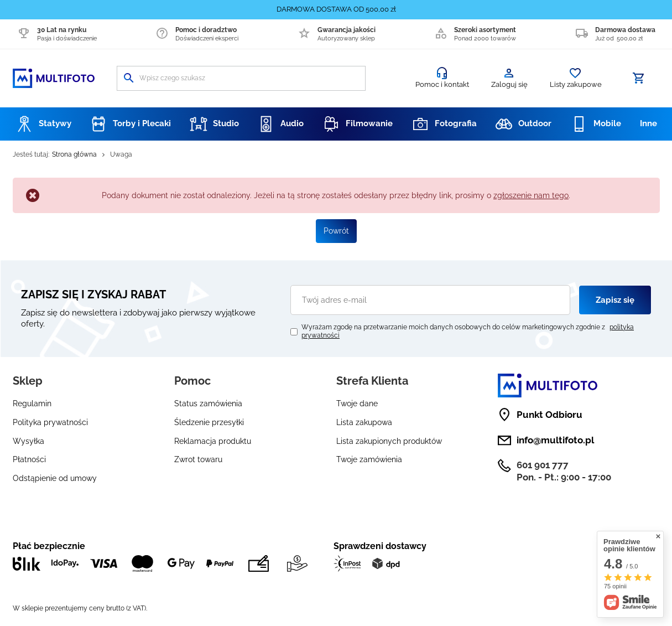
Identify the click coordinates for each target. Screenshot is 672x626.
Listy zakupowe (576, 84)
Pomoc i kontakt (442, 84)
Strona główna (74, 154)
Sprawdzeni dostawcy (380, 546)
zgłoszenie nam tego (531, 195)
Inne (648, 123)
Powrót (336, 231)
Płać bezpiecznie (49, 546)
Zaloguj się (509, 84)
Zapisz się (615, 300)
